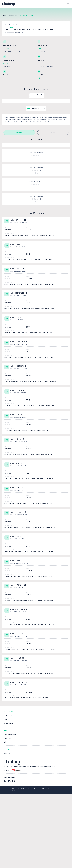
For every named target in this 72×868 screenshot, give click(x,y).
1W (37, 95)
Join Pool (6, 794)
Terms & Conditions (10, 809)
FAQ (5, 816)
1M (42, 95)
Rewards (19, 170)
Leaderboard (13, 15)
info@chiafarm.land (10, 852)
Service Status (8, 798)
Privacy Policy (8, 813)
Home (4, 15)
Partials (53, 170)
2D (32, 95)
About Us (7, 828)
